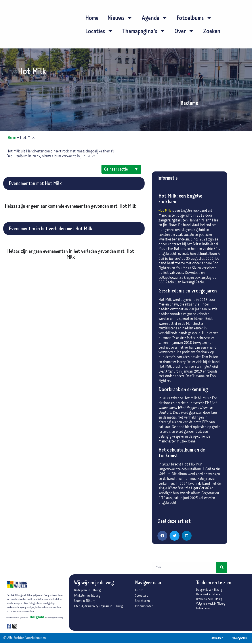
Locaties (99, 31)
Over (184, 31)
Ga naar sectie (121, 169)
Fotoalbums (194, 18)
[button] (162, 536)
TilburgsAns (36, 617)
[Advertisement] (71, 301)
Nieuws (120, 18)
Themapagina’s (144, 31)
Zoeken (212, 31)
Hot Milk (165, 210)
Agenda (155, 18)
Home (92, 18)
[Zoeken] (222, 567)
